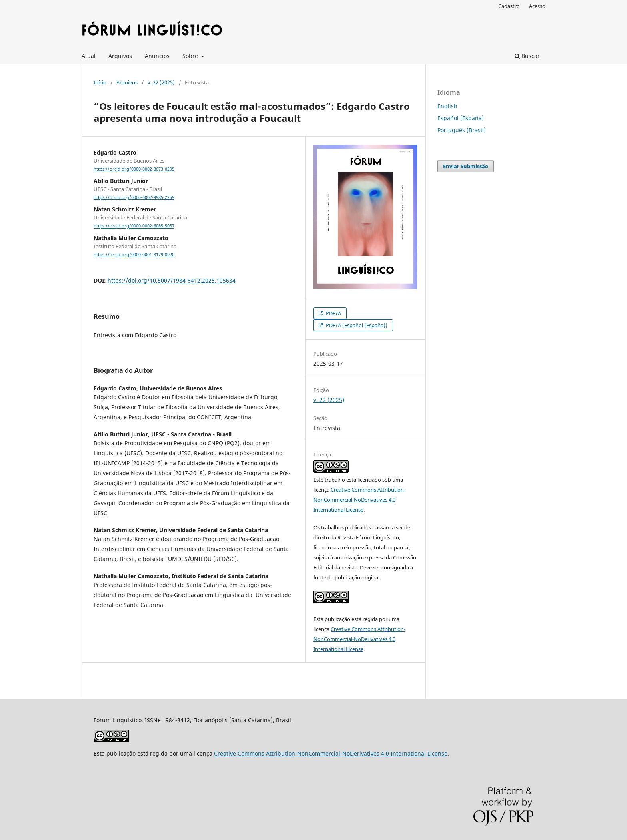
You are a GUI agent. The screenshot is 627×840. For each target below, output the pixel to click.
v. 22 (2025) (161, 82)
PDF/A (333, 313)
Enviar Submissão (466, 166)
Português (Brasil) (462, 130)
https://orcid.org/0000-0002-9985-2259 (134, 197)
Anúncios (157, 56)
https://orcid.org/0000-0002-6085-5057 (134, 226)
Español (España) (461, 118)
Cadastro (509, 6)
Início (100, 82)
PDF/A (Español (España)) (356, 325)
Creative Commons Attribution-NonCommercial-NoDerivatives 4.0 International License (359, 500)
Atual (89, 56)
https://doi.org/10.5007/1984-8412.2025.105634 (172, 280)
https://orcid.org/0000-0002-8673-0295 (134, 169)
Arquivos (120, 56)
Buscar (527, 56)
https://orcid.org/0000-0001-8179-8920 (134, 255)
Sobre (191, 56)
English (447, 106)
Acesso (537, 6)
